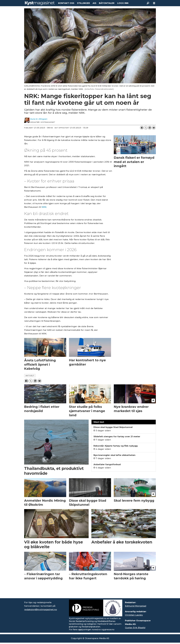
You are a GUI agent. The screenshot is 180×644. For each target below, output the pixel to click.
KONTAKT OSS (66, 3)
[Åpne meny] (154, 3)
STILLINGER (83, 3)
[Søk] (148, 3)
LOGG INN (123, 3)
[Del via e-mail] (154, 128)
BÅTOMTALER (107, 3)
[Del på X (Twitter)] (146, 128)
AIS (94, 3)
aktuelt (30, 376)
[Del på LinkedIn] (150, 128)
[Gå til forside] (40, 3)
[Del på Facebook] (142, 128)
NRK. (44, 207)
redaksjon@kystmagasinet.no (41, 609)
